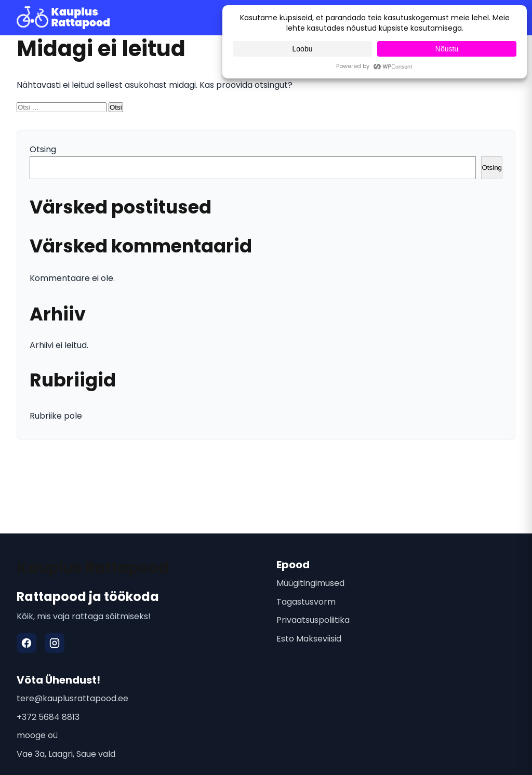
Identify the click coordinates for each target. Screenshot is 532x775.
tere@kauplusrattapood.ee (72, 698)
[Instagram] (55, 643)
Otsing (43, 149)
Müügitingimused (310, 583)
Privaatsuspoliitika (313, 620)
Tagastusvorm (306, 602)
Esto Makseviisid (309, 639)
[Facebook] (26, 643)
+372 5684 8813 (48, 717)
